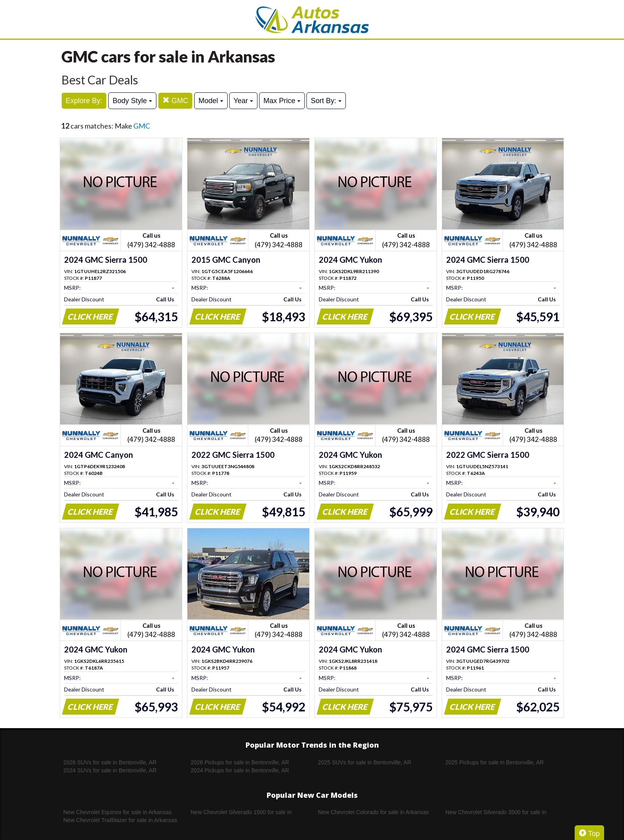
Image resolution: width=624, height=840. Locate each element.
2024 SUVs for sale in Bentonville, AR (110, 770)
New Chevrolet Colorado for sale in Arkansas (373, 812)
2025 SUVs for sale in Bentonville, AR (365, 762)
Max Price (282, 101)
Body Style (132, 101)
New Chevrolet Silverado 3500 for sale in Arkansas (496, 813)
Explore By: (84, 101)
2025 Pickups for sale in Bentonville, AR (494, 762)
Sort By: (326, 101)
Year (243, 101)
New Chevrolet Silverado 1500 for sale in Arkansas (241, 813)
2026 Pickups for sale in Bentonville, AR (240, 762)
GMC (175, 101)
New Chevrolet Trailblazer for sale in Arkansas (120, 820)
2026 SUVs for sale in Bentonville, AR (110, 762)
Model (211, 101)
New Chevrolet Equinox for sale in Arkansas (117, 812)
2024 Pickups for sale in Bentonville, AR (240, 770)
